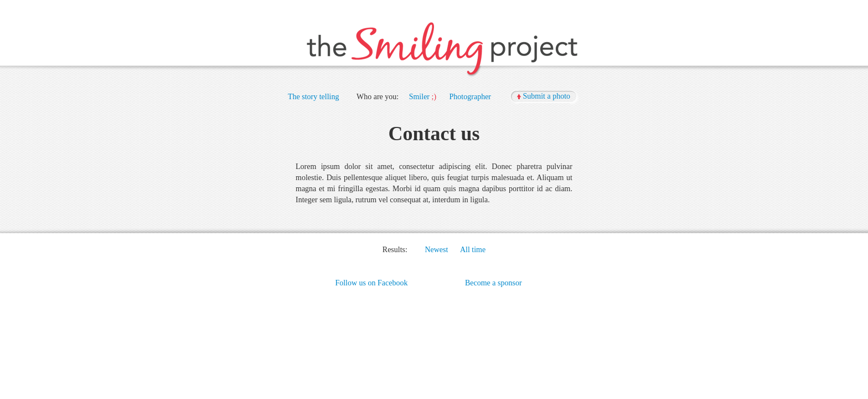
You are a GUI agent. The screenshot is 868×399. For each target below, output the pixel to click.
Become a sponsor (494, 283)
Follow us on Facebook (371, 283)
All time (473, 250)
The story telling (314, 97)
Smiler (419, 97)
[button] (545, 97)
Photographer (470, 97)
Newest (436, 250)
